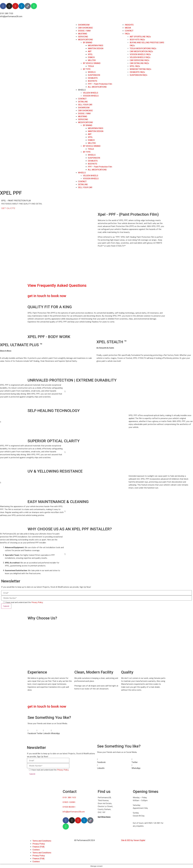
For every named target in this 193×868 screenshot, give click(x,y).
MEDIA (128, 28)
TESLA (91, 66)
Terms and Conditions (42, 841)
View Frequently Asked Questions (57, 285)
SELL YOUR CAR (85, 105)
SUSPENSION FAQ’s (138, 75)
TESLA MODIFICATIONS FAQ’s (143, 48)
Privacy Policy (39, 844)
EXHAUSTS (93, 78)
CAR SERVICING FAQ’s (139, 60)
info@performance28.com (74, 812)
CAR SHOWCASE (85, 28)
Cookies (36, 850)
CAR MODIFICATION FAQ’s (141, 51)
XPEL (90, 54)
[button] (32, 732)
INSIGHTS (129, 25)
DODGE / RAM (84, 31)
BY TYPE (87, 69)
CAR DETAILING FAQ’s (139, 63)
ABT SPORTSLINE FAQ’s (140, 37)
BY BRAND (88, 43)
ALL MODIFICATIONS (97, 87)
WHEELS (92, 72)
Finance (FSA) (38, 847)
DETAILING (83, 102)
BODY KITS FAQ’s (137, 40)
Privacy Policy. (37, 602)
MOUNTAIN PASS (96, 46)
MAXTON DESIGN (96, 48)
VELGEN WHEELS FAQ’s (140, 57)
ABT (90, 51)
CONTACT (82, 99)
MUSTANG (83, 34)
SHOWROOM (84, 25)
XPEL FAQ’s (135, 66)
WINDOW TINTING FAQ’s (140, 69)
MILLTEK (92, 60)
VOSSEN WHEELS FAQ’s (140, 54)
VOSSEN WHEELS (91, 96)
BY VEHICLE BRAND (92, 63)
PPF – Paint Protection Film (100, 84)
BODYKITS (92, 81)
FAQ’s (127, 34)
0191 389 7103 (69, 797)
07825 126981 (69, 802)
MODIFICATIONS (85, 40)
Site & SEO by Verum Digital (133, 840)
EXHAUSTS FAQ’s (137, 72)
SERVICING (83, 37)
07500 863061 (69, 807)
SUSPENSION (94, 75)
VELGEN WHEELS (91, 93)
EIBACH (91, 57)
